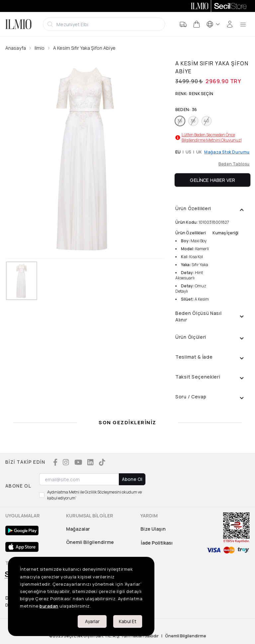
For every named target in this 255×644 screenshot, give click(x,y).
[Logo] (18, 24)
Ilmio (40, 48)
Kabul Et (128, 621)
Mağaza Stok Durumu (227, 152)
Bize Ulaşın (153, 529)
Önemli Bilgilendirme (90, 542)
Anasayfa (16, 48)
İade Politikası (157, 543)
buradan (49, 606)
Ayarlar (92, 621)
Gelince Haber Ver (213, 180)
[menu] (243, 24)
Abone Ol (132, 479)
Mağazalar (78, 529)
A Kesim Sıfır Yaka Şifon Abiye (84, 48)
